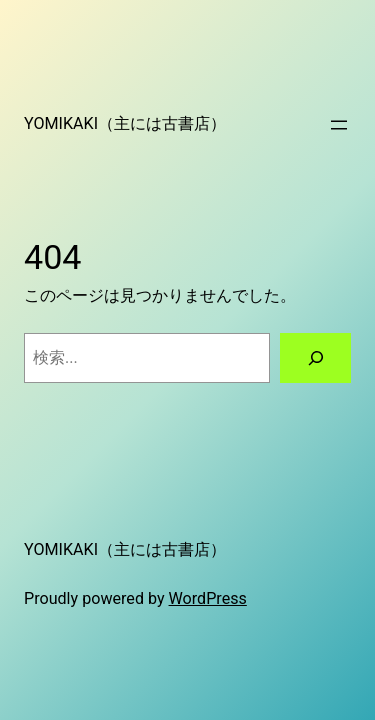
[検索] (315, 358)
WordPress (208, 598)
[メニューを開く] (339, 125)
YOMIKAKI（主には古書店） (125, 123)
